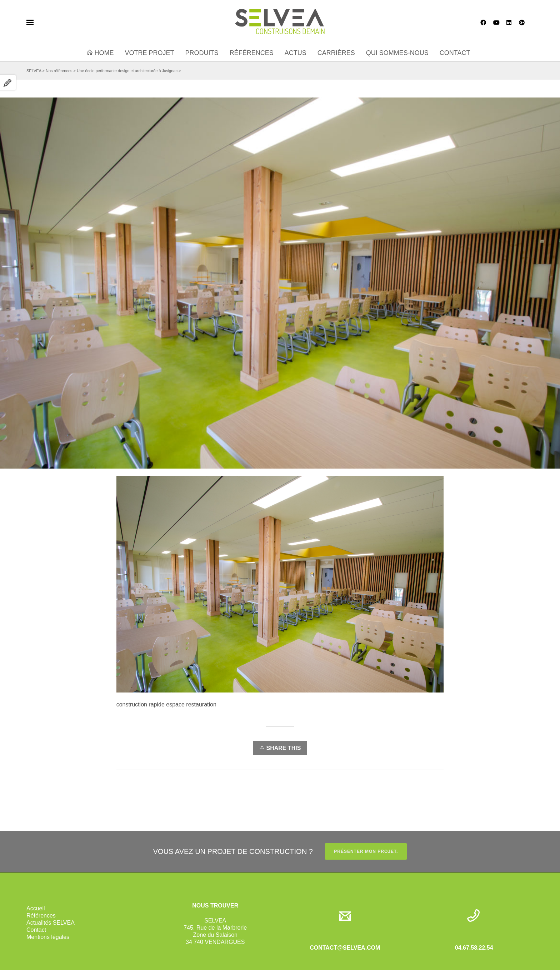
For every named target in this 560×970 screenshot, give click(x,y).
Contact (36, 930)
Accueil (36, 908)
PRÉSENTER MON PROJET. (366, 851)
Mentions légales (48, 937)
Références (41, 916)
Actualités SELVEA (51, 923)
